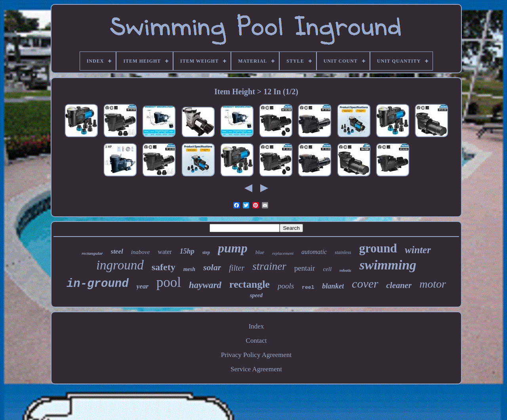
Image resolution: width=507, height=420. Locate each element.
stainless (343, 252)
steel (117, 251)
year (143, 286)
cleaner (399, 285)
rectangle (250, 284)
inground (120, 265)
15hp (187, 251)
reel (308, 287)
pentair (305, 268)
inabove (140, 252)
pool (169, 282)
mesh (189, 269)
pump (233, 248)
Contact (256, 341)
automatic (314, 252)
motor (433, 284)
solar (212, 267)
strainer (269, 266)
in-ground (98, 284)
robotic (345, 270)
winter (418, 250)
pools (286, 286)
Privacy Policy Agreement (256, 355)
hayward (205, 285)
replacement (283, 253)
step (206, 252)
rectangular (92, 253)
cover (365, 283)
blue (260, 252)
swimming (388, 265)
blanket (333, 286)
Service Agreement (256, 369)
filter (237, 268)
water (165, 252)
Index (256, 326)
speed (256, 295)
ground (378, 248)
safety (164, 267)
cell (327, 269)
